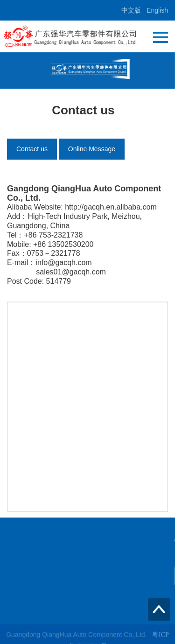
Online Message (92, 149)
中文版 (131, 10)
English (157, 10)
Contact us (32, 149)
